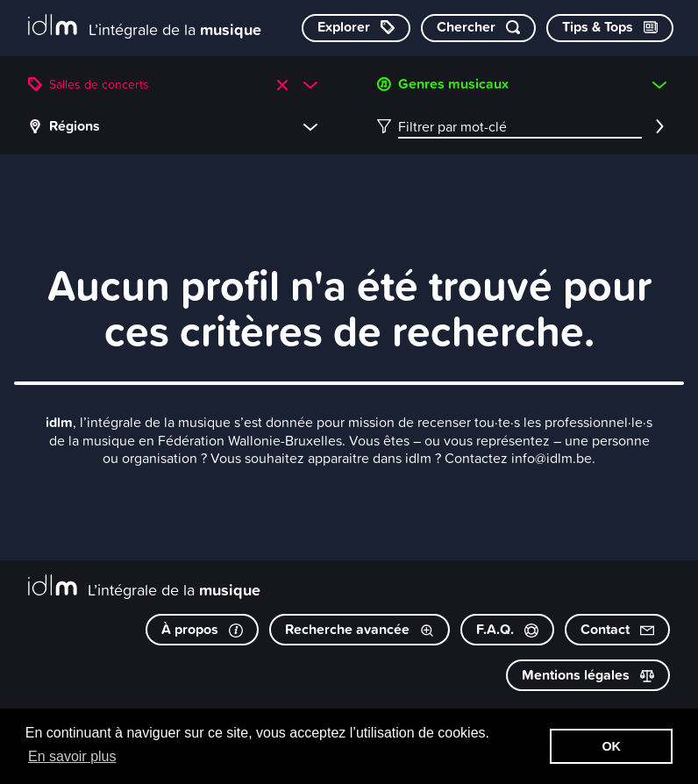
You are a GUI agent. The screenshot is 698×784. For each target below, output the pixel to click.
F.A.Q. (507, 629)
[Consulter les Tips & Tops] (610, 28)
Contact (617, 629)
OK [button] (611, 746)
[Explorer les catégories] (356, 28)
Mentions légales (588, 675)
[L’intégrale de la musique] (145, 27)
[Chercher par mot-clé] (478, 28)
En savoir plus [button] (72, 756)
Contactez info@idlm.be (518, 458)
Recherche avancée (360, 629)
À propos (202, 629)
